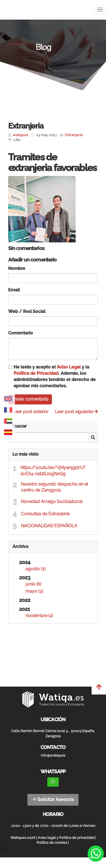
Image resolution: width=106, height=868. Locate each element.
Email (14, 290)
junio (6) (33, 584)
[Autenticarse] (6, 848)
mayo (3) (34, 591)
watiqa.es (20, 135)
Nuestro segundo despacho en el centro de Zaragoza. (54, 487)
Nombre (17, 268)
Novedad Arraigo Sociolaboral (52, 502)
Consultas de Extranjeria (46, 514)
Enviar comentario (30, 399)
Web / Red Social (27, 311)
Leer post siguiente (76, 412)
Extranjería (74, 135)
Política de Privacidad (36, 373)
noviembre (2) (39, 616)
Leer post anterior (28, 412)
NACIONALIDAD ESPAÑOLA (50, 526)
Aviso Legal (69, 367)
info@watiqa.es (53, 755)
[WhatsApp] (53, 782)
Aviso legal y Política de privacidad (66, 838)
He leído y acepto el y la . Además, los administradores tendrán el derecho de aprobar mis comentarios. (55, 376)
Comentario (21, 333)
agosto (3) (35, 569)
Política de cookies (52, 843)
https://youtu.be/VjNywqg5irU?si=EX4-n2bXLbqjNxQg (53, 471)
